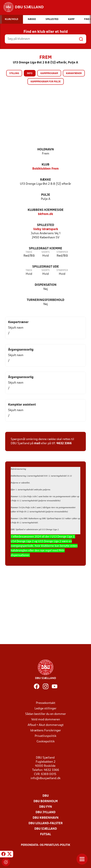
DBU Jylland (45, 812)
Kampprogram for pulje (46, 82)
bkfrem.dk (45, 214)
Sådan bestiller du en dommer (46, 714)
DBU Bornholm (46, 801)
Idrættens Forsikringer (46, 731)
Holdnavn (46, 150)
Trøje (29, 252)
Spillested (45, 225)
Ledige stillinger (45, 709)
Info (30, 73)
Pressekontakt (46, 703)
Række (45, 180)
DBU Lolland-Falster (46, 823)
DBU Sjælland (46, 829)
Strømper (62, 252)
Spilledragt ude (46, 267)
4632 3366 (64, 443)
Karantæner (74, 73)
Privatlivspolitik (45, 736)
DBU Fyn (46, 807)
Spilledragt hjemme (45, 249)
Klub (45, 165)
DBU (46, 796)
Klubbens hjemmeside (46, 210)
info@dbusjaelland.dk (45, 778)
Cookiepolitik (46, 742)
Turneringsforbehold (45, 300)
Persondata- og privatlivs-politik (46, 845)
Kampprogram (49, 73)
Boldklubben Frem (45, 169)
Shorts (45, 252)
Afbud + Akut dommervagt (46, 725)
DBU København (46, 818)
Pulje (46, 195)
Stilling (14, 73)
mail (37, 443)
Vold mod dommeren (46, 720)
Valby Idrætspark (46, 229)
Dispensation (46, 285)
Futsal (45, 834)
